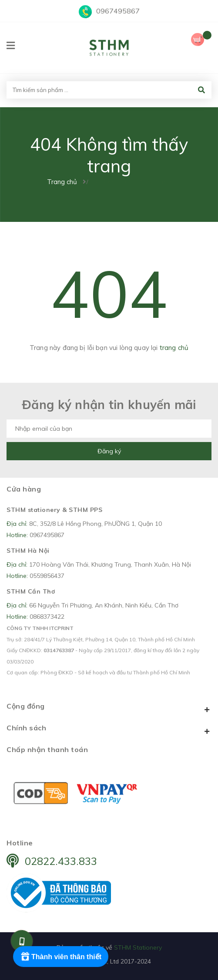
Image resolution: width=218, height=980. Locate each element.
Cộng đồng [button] (109, 708)
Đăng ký (109, 451)
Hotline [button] (20, 843)
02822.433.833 (61, 861)
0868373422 (47, 617)
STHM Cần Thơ (31, 591)
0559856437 (47, 576)
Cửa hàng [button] (24, 489)
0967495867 (118, 11)
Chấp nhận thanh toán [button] (47, 749)
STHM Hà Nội (28, 551)
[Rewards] (61, 957)
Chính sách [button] (109, 729)
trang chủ (174, 348)
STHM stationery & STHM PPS (54, 510)
